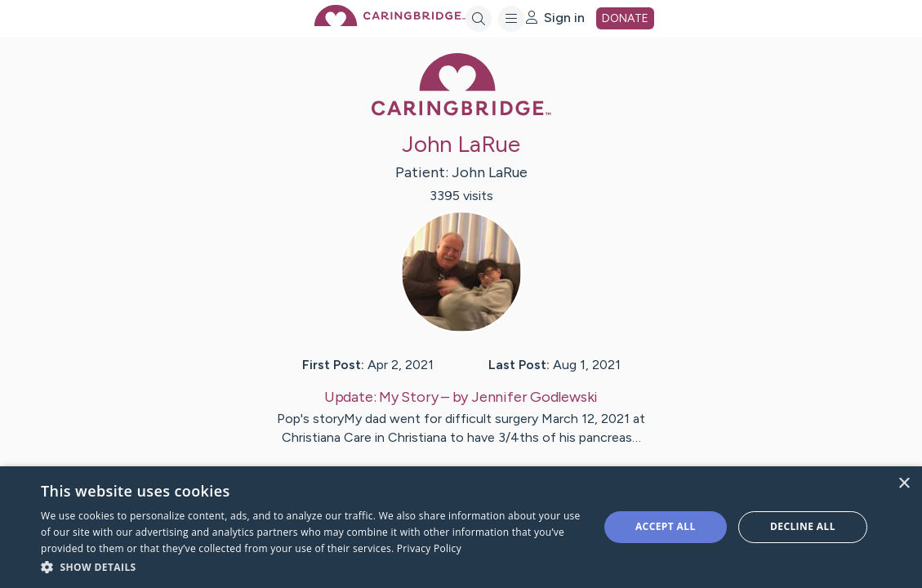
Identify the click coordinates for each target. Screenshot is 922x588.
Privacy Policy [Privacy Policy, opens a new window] (429, 548)
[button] (311, 566)
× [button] (904, 484)
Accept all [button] (666, 526)
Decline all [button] (803, 526)
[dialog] (461, 527)
